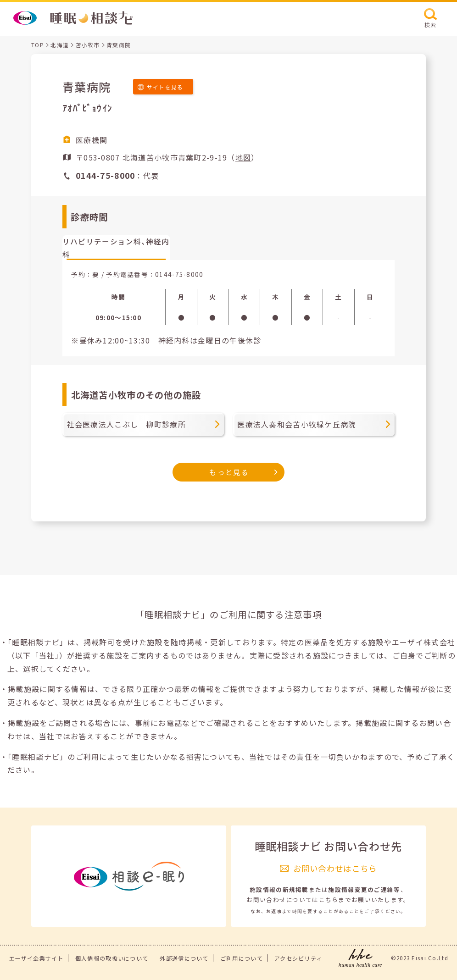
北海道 (60, 45)
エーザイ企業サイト (36, 958)
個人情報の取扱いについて (112, 958)
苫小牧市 (88, 45)
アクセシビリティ (298, 958)
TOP (38, 45)
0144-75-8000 (179, 274)
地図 (243, 157)
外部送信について (184, 958)
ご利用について (242, 958)
